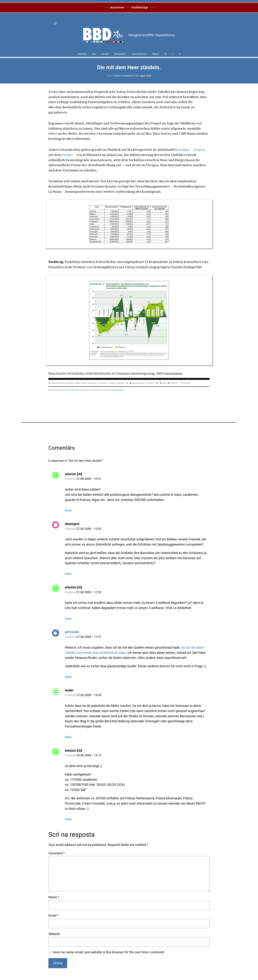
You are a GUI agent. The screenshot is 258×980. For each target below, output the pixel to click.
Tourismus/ (102, 383)
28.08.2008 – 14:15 (89, 755)
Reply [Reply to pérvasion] (68, 677)
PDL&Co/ (174, 383)
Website (54, 934)
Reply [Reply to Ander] (68, 737)
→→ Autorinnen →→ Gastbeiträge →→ (129, 7)
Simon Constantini (124, 76)
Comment (57, 853)
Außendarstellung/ (59, 383)
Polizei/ (84, 383)
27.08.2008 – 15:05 (89, 529)
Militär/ (71, 383)
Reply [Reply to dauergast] (68, 574)
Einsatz (67, 155)
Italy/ (164, 383)
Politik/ (77, 383)
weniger (184, 150)
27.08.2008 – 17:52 (89, 592)
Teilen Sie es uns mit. (80, 390)
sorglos (199, 150)
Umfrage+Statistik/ (116, 383)
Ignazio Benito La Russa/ (143, 383)
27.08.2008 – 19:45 (89, 695)
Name (54, 897)
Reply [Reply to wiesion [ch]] (68, 510)
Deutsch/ (187, 383)
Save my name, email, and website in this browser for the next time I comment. (109, 952)
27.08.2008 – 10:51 (89, 479)
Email (53, 915)
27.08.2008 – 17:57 (89, 637)
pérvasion (72, 632)
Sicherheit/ (92, 383)
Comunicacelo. (118, 390)
